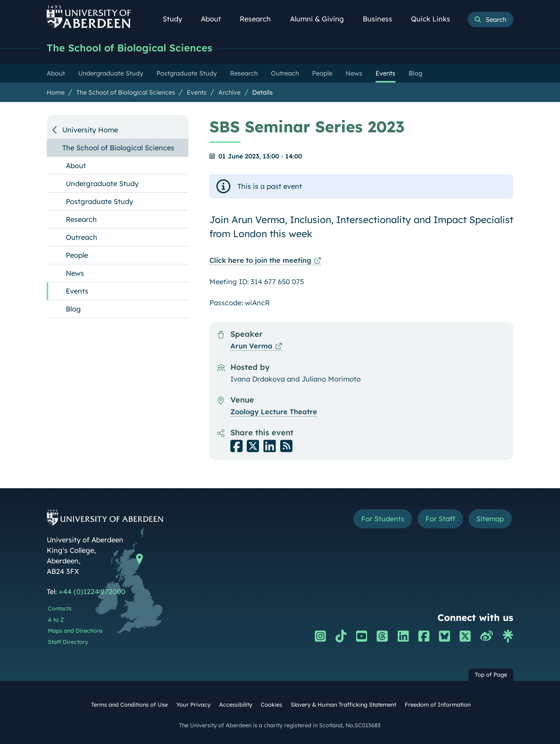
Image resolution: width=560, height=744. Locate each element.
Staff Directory (68, 642)
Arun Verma (251, 346)
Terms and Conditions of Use (129, 705)
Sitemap (490, 519)
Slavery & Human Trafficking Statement (343, 705)
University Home (90, 130)
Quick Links (435, 19)
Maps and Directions (75, 631)
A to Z (56, 620)
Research (260, 19)
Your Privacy (193, 705)
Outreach (82, 237)
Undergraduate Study (102, 184)
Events (197, 92)
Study (177, 19)
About (215, 19)
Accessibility (236, 705)
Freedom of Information (438, 705)
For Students (383, 519)
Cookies (271, 705)
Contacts (60, 609)
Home (56, 92)
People (77, 255)
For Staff (440, 519)
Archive (229, 92)
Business (382, 19)
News (75, 273)
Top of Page (491, 675)
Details (262, 92)
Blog (73, 309)
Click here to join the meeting (260, 260)
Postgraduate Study (99, 201)
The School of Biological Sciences (129, 48)
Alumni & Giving (321, 19)
